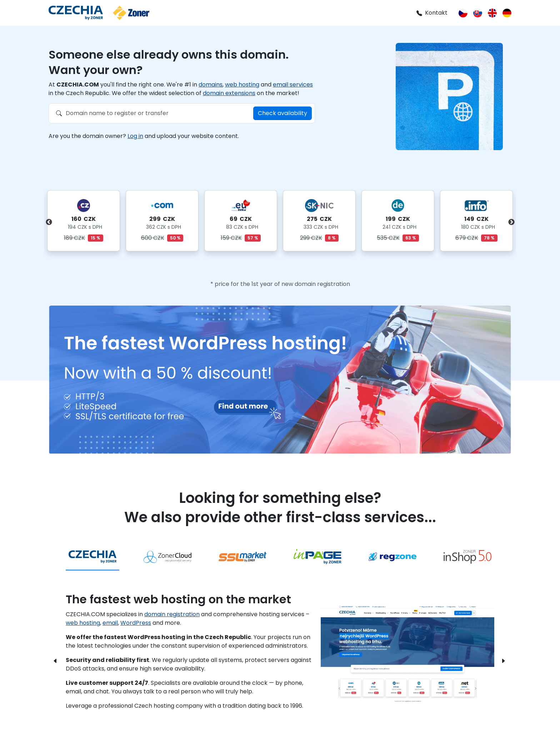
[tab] (92, 557)
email (110, 623)
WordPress (136, 623)
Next (511, 222)
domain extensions (229, 93)
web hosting (242, 85)
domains (211, 85)
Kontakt (432, 13)
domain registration (172, 614)
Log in (135, 136)
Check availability (282, 113)
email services (293, 85)
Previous (49, 222)
